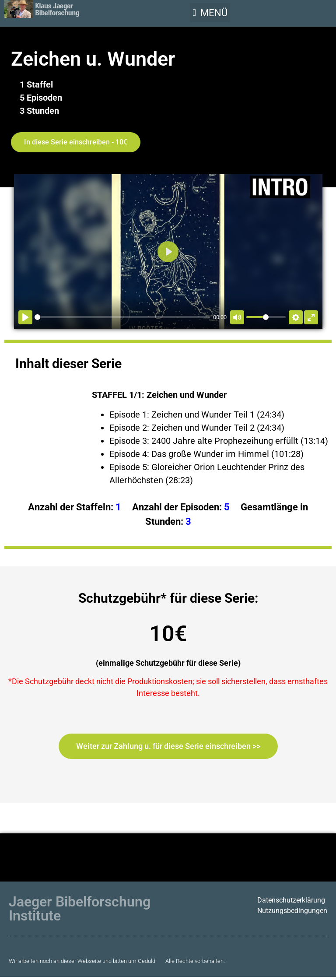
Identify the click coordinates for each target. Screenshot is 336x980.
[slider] (122, 317)
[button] (210, 13)
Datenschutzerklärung (291, 900)
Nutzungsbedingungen (292, 911)
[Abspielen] (25, 317)
